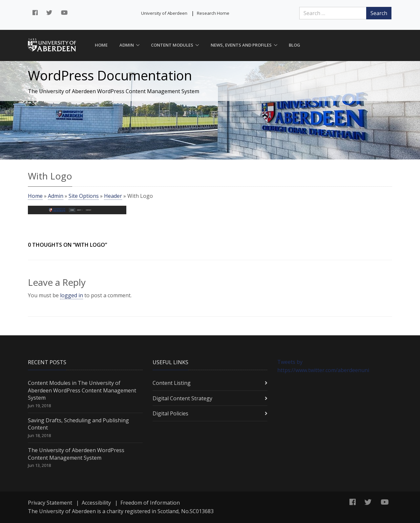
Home (101, 45)
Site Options (84, 196)
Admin (127, 45)
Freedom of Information (150, 503)
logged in (72, 295)
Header (113, 196)
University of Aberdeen (164, 13)
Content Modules (172, 45)
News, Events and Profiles (241, 45)
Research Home (213, 13)
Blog (294, 45)
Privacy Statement (50, 503)
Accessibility (96, 503)
